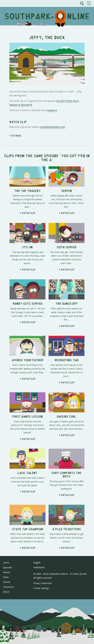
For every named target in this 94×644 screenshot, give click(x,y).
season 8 (52, 154)
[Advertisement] (47, 50)
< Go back (15, 223)
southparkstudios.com (53, 214)
